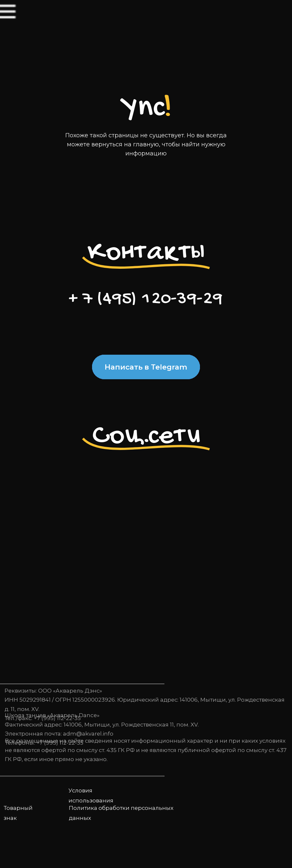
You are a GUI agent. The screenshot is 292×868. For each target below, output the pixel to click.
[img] (23, 22)
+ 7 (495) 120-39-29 (146, 299)
